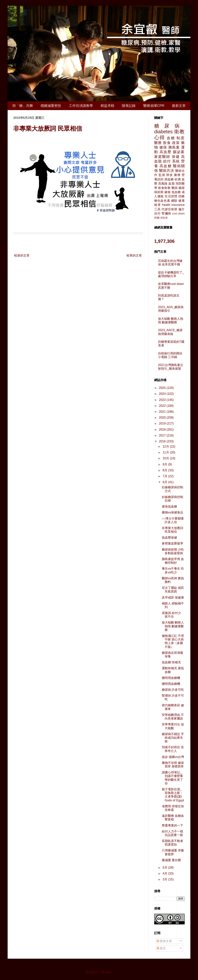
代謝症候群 (169, 209)
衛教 (179, 132)
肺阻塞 (164, 218)
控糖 (182, 196)
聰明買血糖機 (171, 684)
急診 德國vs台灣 (173, 757)
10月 (166, 458)
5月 (165, 868)
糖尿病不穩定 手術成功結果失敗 (173, 738)
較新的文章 (22, 255)
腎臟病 (166, 213)
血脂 (171, 183)
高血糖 (166, 166)
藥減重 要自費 (171, 860)
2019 (163, 423)
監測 (162, 175)
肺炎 (170, 175)
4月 (165, 873)
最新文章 (179, 106)
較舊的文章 (134, 255)
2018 (163, 430)
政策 (176, 143)
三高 (157, 209)
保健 (176, 157)
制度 (181, 138)
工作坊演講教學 (81, 106)
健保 (163, 147)
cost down (178, 213)
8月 (165, 470)
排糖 (157, 218)
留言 (161, 948)
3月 (165, 879)
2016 (163, 441)
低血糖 (176, 192)
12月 (166, 446)
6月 (165, 482)
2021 (163, 412)
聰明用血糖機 (171, 678)
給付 (167, 161)
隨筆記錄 (129, 106)
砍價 (178, 179)
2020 (163, 418)
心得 (160, 137)
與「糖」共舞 (23, 106)
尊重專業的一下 (172, 825)
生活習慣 (171, 196)
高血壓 (165, 152)
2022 (163, 406)
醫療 (158, 143)
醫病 (175, 188)
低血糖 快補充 (171, 662)
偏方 (182, 209)
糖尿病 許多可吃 (173, 690)
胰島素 (174, 147)
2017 (163, 435)
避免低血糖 (169, 506)
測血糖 (169, 179)
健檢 (167, 192)
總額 (174, 201)
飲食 (167, 143)
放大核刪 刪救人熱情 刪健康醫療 (173, 626)
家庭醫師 (162, 157)
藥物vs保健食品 (172, 512)
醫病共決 (167, 171)
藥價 (177, 175)
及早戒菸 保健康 (173, 598)
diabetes (163, 132)
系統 (176, 161)
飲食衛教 (164, 188)
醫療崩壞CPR (154, 106)
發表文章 (164, 941)
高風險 (163, 183)
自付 (157, 213)
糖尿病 (169, 126)
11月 (166, 452)
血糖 (171, 138)
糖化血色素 (162, 201)
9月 (165, 464)
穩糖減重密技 (51, 106)
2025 (163, 388)
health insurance (173, 205)
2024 (163, 394)
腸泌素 (179, 152)
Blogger (106, 972)
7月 (165, 476)
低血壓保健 (169, 538)
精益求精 (107, 106)
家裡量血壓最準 (172, 543)
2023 (163, 400)
